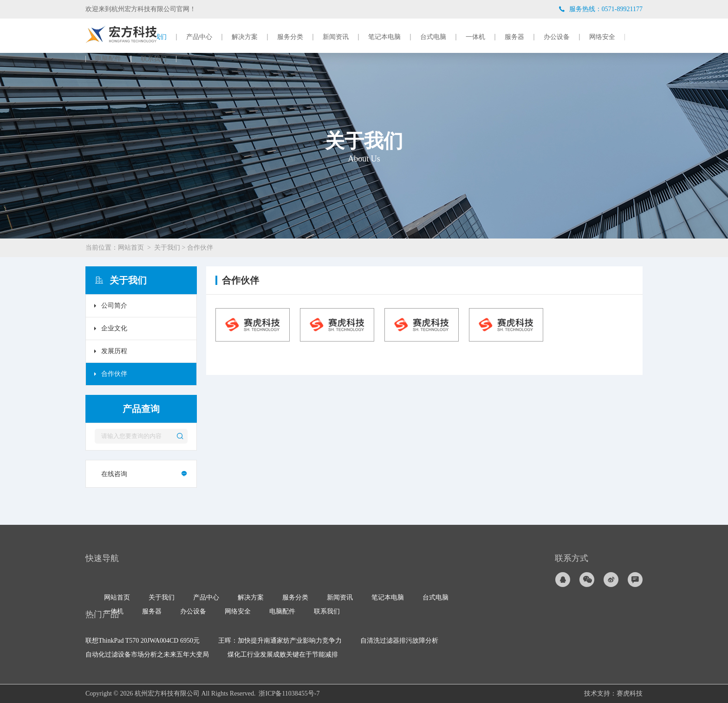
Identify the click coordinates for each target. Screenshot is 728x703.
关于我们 (167, 248)
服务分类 (290, 37)
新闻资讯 (336, 37)
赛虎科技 (630, 693)
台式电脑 (433, 37)
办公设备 (557, 37)
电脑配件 (108, 59)
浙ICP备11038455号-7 (289, 693)
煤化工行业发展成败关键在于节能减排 (283, 655)
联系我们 (154, 59)
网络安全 (602, 37)
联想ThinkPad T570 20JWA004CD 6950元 (143, 641)
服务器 (514, 37)
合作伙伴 (200, 248)
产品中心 (199, 37)
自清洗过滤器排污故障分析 (399, 641)
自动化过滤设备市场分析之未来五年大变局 (147, 655)
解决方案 (245, 37)
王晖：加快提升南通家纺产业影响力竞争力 (280, 641)
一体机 (475, 37)
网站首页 (131, 248)
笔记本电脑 (384, 37)
